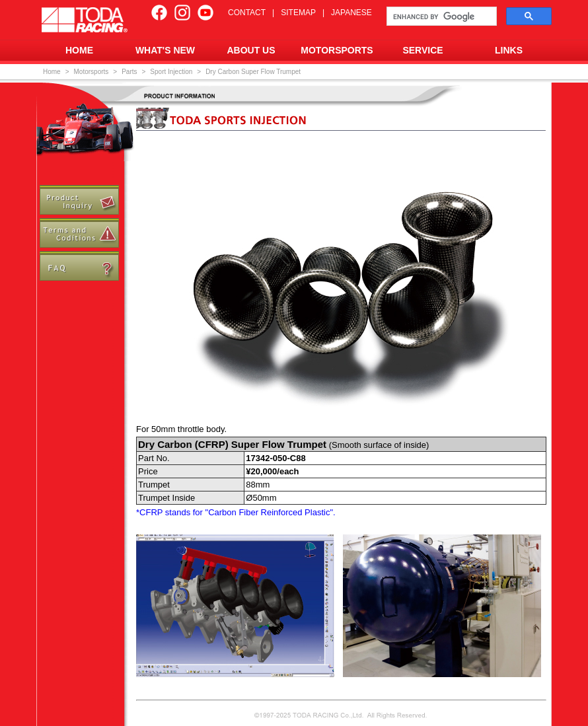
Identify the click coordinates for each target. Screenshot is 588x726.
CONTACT (247, 13)
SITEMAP (298, 13)
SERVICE (423, 50)
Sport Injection (171, 72)
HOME (79, 50)
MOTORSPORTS (337, 50)
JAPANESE (351, 13)
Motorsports (92, 72)
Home (52, 72)
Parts (129, 72)
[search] (440, 17)
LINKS (509, 50)
